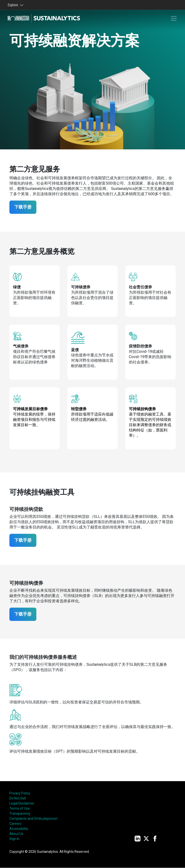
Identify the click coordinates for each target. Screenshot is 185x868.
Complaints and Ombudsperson (33, 819)
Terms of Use (20, 809)
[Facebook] (155, 839)
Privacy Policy (20, 793)
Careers (15, 824)
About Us (16, 834)
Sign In (14, 839)
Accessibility (19, 829)
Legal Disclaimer (22, 804)
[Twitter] (146, 839)
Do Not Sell (18, 799)
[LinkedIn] (138, 839)
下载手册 (23, 207)
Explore (14, 5)
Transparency (20, 814)
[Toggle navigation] (174, 18)
